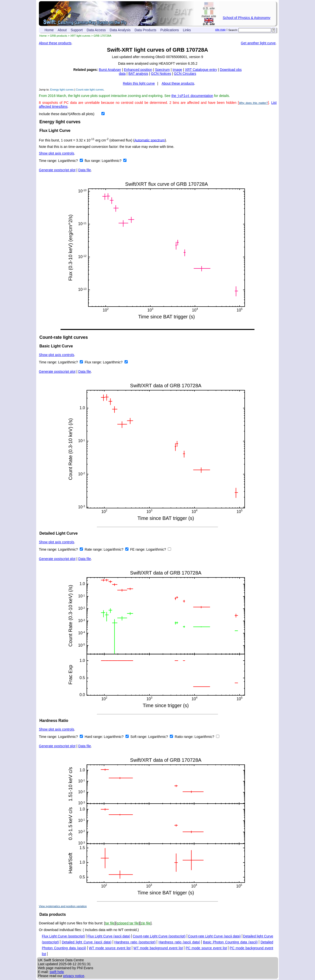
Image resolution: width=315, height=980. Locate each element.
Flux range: (94, 363)
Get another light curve (258, 43)
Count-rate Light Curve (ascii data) (214, 937)
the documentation (192, 96)
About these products (55, 43)
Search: (233, 30)
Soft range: (139, 737)
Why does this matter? (253, 103)
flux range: (93, 161)
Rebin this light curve (139, 83)
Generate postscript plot (57, 171)
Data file (85, 171)
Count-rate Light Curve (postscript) (159, 937)
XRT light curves (80, 36)
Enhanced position (138, 70)
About (62, 30)
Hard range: (94, 737)
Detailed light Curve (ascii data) (87, 943)
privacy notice (74, 976)
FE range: (138, 550)
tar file (110, 924)
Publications (170, 30)
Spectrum (162, 70)
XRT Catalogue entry (201, 70)
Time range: (48, 161)
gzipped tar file (128, 924)
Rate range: (94, 550)
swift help (57, 972)
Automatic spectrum (150, 140)
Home (49, 30)
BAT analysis (138, 74)
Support (77, 30)
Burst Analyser (110, 70)
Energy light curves (62, 90)
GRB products (59, 36)
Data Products (146, 30)
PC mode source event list (206, 949)
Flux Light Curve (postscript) (63, 937)
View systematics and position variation (63, 907)
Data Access (96, 30)
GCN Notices (161, 74)
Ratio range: (185, 737)
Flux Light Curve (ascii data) (109, 937)
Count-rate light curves (90, 90)
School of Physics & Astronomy (247, 18)
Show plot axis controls (56, 154)
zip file (146, 924)
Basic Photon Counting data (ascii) (230, 943)
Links (187, 30)
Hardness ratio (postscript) (135, 943)
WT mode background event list (158, 949)
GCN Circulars (185, 74)
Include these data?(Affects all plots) (67, 114)
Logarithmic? (68, 161)
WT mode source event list (110, 949)
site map (220, 30)
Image (177, 70)
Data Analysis (120, 30)
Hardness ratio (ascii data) (179, 943)
